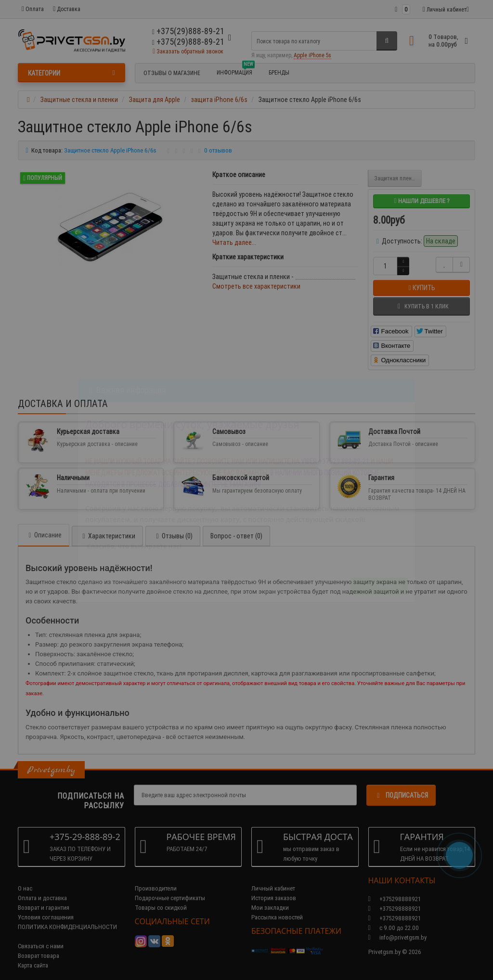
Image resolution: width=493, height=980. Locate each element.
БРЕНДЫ (279, 72)
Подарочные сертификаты (170, 888)
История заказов (274, 888)
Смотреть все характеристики (256, 286)
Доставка (67, 9)
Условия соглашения (46, 908)
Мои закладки (270, 898)
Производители (156, 879)
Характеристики (107, 526)
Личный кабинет (273, 879)
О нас (25, 879)
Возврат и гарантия (44, 898)
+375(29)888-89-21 (188, 42)
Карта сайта (33, 956)
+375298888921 (395, 899)
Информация (236, 71)
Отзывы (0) (173, 526)
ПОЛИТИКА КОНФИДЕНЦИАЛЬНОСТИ (67, 917)
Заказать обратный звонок (188, 51)
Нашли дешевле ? (422, 201)
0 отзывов (218, 150)
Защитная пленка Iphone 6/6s (398, 178)
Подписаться (401, 786)
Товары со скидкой (161, 898)
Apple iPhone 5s (312, 55)
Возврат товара (39, 946)
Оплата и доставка (42, 888)
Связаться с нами (41, 936)
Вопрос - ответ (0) (236, 526)
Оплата (33, 9)
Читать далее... (234, 242)
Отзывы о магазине (172, 73)
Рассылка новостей (277, 908)
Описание (44, 525)
